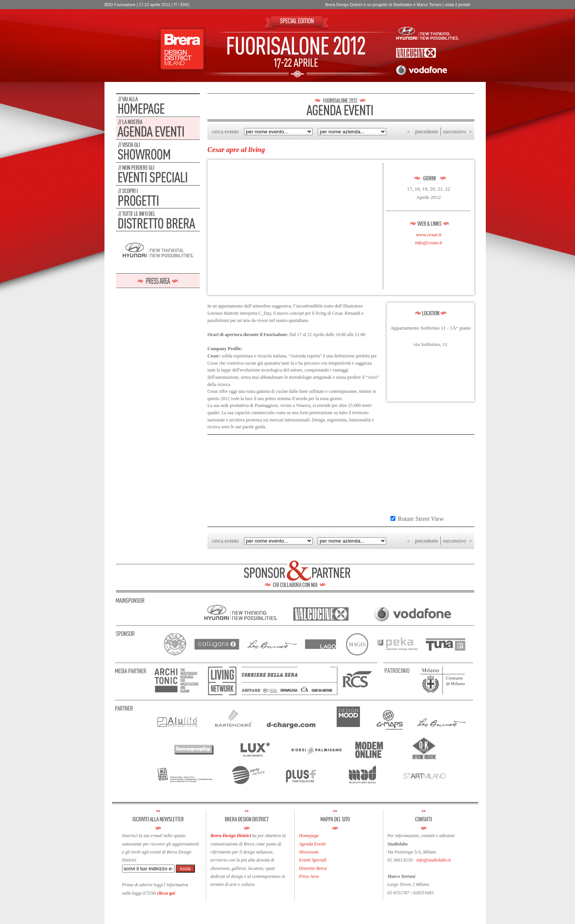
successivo (455, 132)
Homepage (309, 836)
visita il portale (458, 5)
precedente (426, 132)
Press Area (309, 876)
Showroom (309, 852)
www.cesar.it (428, 235)
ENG (185, 5)
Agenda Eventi (312, 844)
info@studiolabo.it (434, 860)
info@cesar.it (428, 243)
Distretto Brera (313, 868)
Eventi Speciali (313, 860)
